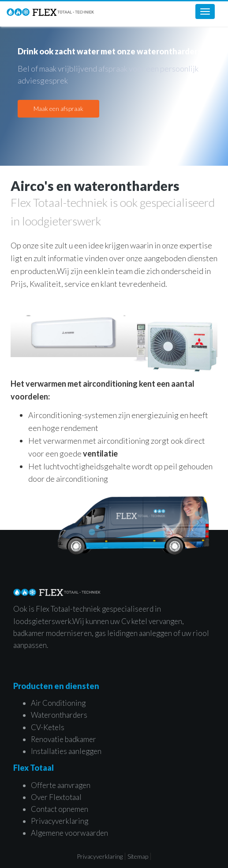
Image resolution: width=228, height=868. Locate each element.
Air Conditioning (58, 703)
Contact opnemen (60, 809)
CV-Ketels (48, 727)
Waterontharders (59, 715)
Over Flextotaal (56, 797)
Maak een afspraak (58, 108)
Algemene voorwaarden (69, 833)
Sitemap (138, 856)
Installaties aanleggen (66, 751)
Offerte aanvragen (61, 785)
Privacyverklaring (60, 821)
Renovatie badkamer (64, 739)
